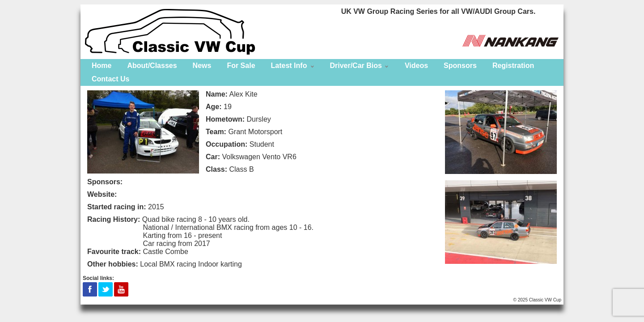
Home (102, 66)
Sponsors (460, 66)
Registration (513, 66)
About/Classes (152, 66)
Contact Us (110, 79)
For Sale (241, 66)
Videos (416, 66)
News (202, 66)
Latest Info (289, 66)
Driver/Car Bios (356, 66)
